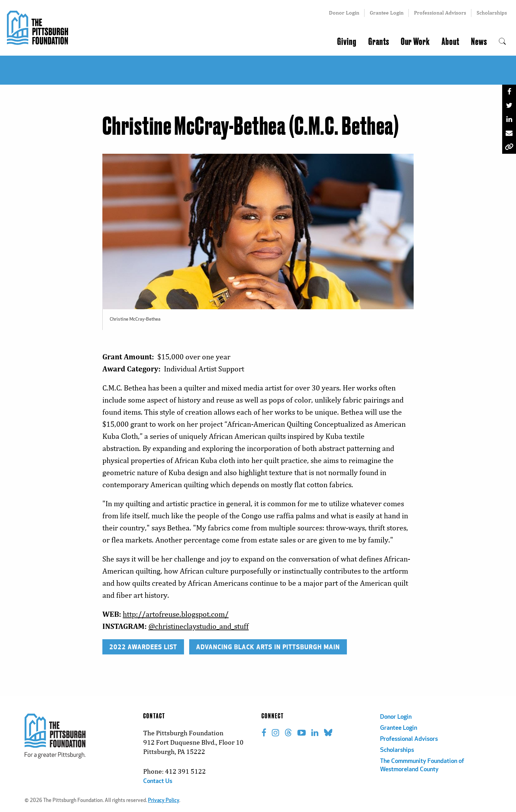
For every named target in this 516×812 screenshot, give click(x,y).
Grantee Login (387, 13)
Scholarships (492, 13)
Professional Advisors (440, 13)
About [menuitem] (450, 42)
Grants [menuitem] (379, 42)
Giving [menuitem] (347, 42)
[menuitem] (502, 42)
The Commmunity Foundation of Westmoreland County (422, 766)
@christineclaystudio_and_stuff (199, 626)
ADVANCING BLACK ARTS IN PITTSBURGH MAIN (268, 647)
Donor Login (344, 13)
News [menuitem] (479, 42)
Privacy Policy (164, 801)
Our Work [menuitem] (415, 42)
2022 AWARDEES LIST (143, 647)
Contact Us (158, 781)
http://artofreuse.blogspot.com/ (176, 614)
